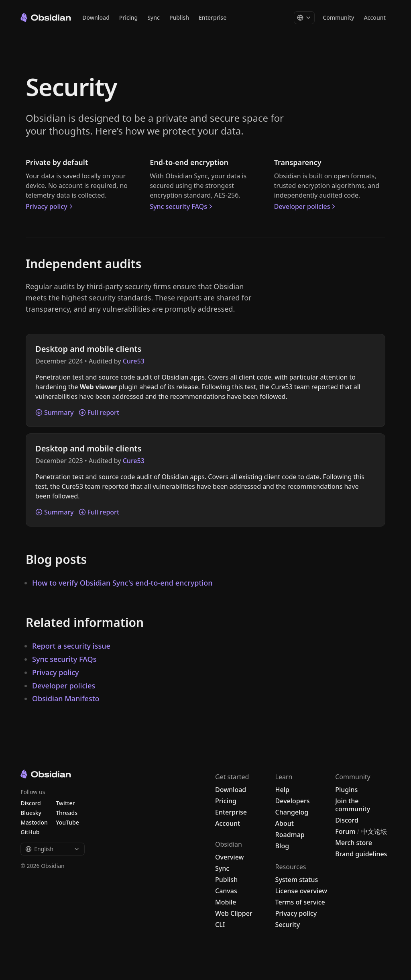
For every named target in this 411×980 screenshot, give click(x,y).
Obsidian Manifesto (66, 698)
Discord (347, 820)
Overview (229, 857)
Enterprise (213, 18)
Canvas (226, 891)
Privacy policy (50, 206)
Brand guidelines (361, 854)
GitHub (30, 832)
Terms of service (300, 902)
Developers (293, 801)
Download (96, 18)
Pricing (128, 18)
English (53, 849)
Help (282, 790)
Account (374, 18)
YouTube (67, 822)
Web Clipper (234, 913)
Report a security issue (71, 646)
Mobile (226, 902)
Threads (67, 813)
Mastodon (34, 822)
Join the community (353, 805)
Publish (179, 18)
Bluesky (31, 813)
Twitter (65, 803)
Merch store (354, 843)
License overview (301, 891)
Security (288, 925)
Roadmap (290, 835)
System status (297, 880)
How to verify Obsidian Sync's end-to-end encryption (122, 583)
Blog (282, 846)
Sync (154, 18)
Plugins (346, 790)
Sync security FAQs (182, 206)
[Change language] (304, 18)
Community (338, 18)
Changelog (292, 812)
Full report (99, 412)
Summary (55, 412)
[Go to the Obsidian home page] (46, 17)
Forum (345, 831)
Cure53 (134, 361)
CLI (220, 925)
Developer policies (306, 206)
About (285, 823)
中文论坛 (374, 831)
